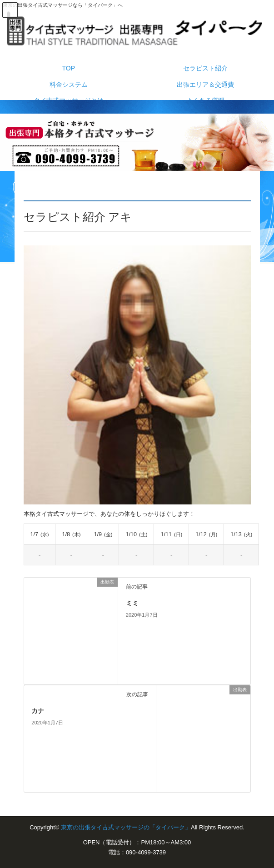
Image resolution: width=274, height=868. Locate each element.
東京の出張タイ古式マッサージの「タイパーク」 (126, 827)
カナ (38, 711)
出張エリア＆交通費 (205, 85)
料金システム (69, 85)
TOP (68, 68)
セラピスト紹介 (205, 68)
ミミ (132, 603)
